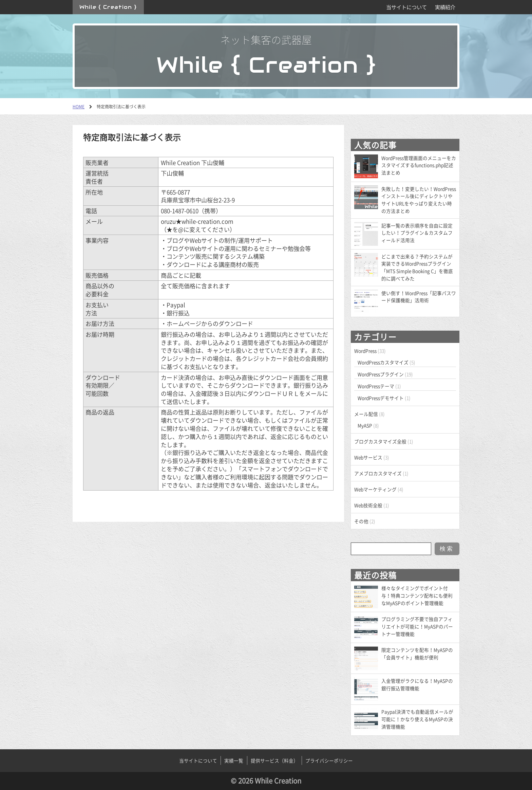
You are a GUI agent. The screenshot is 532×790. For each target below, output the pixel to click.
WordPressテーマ (376, 386)
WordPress (365, 351)
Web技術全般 (368, 505)
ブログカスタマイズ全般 (380, 441)
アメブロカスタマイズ (378, 473)
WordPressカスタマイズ (383, 362)
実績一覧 (234, 760)
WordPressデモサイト (381, 398)
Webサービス (368, 457)
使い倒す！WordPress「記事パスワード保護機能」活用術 (419, 297)
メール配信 (366, 414)
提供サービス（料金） (274, 760)
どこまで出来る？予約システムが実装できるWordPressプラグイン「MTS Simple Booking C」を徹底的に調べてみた (417, 267)
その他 (361, 521)
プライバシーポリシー (329, 760)
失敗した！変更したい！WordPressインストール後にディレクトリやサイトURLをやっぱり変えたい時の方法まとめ (419, 200)
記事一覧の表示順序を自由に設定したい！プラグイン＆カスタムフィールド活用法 (417, 233)
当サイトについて (406, 7)
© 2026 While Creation (266, 781)
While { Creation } (108, 7)
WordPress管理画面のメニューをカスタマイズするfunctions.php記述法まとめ (419, 165)
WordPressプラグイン (381, 374)
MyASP (365, 425)
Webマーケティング (375, 489)
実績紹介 (445, 7)
